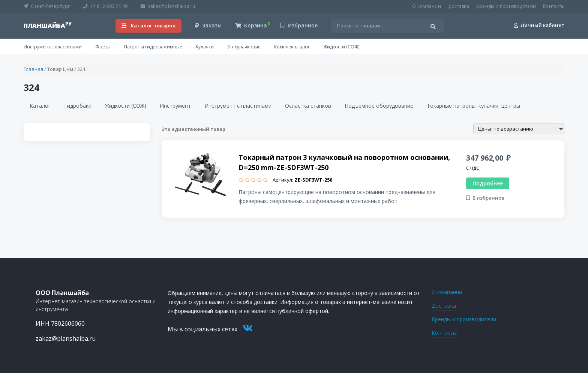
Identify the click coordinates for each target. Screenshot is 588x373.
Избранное (299, 25)
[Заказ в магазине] (519, 129)
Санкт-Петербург (47, 6)
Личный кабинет (539, 25)
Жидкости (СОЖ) (341, 47)
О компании (426, 6)
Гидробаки (78, 106)
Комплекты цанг (292, 47)
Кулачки (205, 47)
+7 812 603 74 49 (105, 6)
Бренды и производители (506, 6)
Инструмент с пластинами (53, 47)
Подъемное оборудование (379, 106)
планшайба (47, 26)
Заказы (208, 25)
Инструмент (175, 106)
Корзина (251, 25)
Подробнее (488, 183)
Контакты (554, 6)
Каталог (40, 106)
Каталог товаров (148, 26)
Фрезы (103, 47)
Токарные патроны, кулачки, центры (473, 106)
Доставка (459, 6)
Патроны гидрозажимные (153, 47)
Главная (33, 69)
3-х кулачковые (244, 47)
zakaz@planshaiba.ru (168, 6)
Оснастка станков (308, 106)
